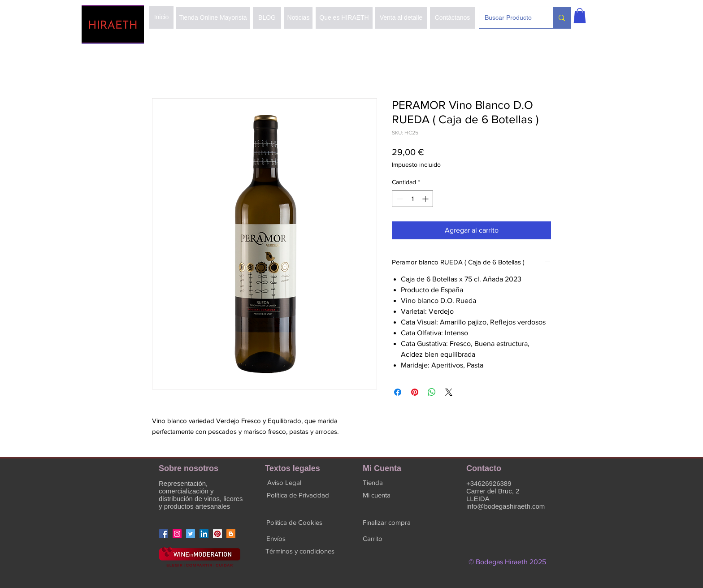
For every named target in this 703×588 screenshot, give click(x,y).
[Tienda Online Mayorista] (213, 18)
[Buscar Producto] (509, 18)
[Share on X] (449, 392)
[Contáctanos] (452, 18)
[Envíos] (276, 538)
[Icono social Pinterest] (217, 534)
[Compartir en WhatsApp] (432, 392)
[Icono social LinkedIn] (204, 534)
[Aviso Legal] (284, 482)
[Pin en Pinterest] (415, 392)
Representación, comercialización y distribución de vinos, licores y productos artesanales (201, 495)
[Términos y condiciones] (300, 551)
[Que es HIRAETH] (344, 18)
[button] (580, 15)
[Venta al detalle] (401, 18)
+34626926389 (489, 483)
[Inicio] (161, 17)
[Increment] (426, 199)
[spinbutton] (412, 199)
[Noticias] (298, 18)
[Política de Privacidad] (298, 495)
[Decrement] (399, 199)
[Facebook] (164, 534)
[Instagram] (177, 534)
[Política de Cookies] (294, 522)
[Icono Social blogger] (231, 534)
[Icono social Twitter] (191, 534)
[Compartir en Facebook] (398, 392)
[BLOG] (267, 18)
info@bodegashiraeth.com (506, 506)
